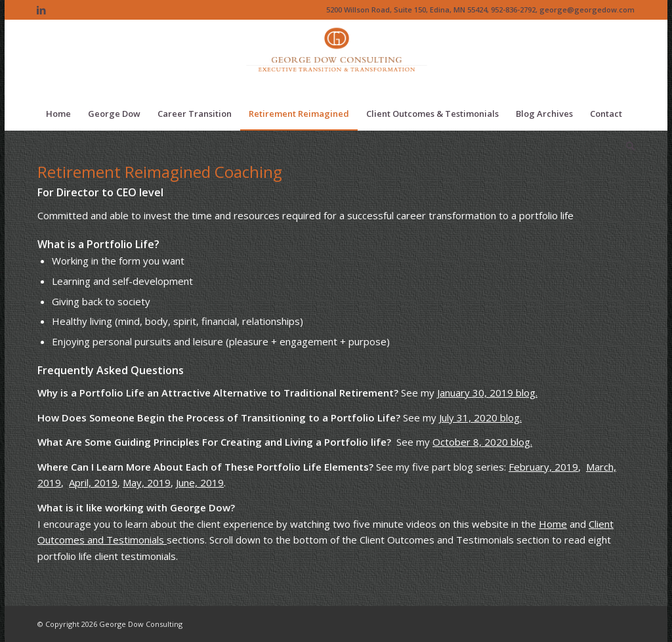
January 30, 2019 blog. (487, 393)
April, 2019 (93, 482)
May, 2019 (147, 482)
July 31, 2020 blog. (480, 417)
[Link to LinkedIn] (41, 10)
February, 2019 (543, 467)
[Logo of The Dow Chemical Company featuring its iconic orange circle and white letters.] (336, 58)
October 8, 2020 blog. (482, 442)
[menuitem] (58, 114)
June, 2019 (200, 482)
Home (553, 524)
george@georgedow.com (587, 10)
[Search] (626, 146)
